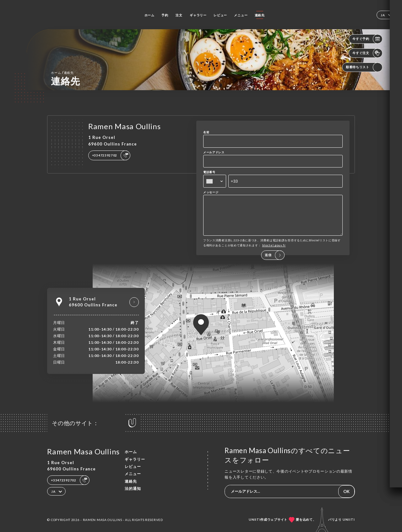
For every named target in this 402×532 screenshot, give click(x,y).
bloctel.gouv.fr (274, 252)
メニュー (241, 15)
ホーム (149, 15)
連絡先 (260, 15)
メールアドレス (214, 152)
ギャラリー (198, 15)
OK (346, 491)
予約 (165, 15)
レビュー (220, 15)
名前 (206, 132)
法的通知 (133, 488)
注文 (179, 15)
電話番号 (209, 172)
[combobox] (215, 181)
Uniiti (349, 519)
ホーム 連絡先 (62, 72)
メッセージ (211, 192)
